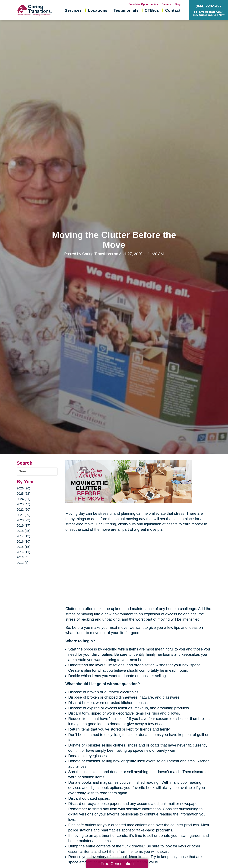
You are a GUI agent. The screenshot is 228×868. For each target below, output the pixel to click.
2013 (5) (23, 557)
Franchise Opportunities (143, 4)
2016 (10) (23, 541)
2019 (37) (23, 526)
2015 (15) (23, 547)
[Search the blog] (37, 471)
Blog (178, 4)
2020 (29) (23, 520)
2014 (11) (23, 552)
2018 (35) (23, 531)
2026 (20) (23, 488)
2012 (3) (23, 563)
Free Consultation (117, 864)
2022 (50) (23, 510)
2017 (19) (23, 536)
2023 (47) (23, 504)
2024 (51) (23, 499)
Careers (166, 4)
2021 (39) (23, 515)
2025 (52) (23, 494)
